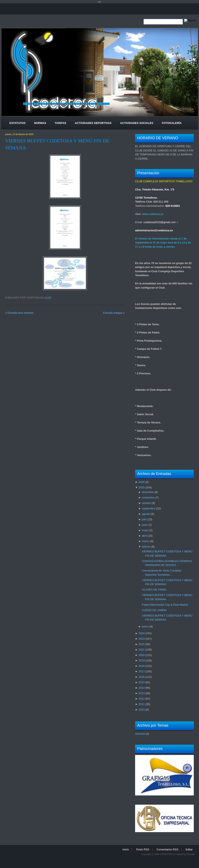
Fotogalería (172, 123)
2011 (141, 704)
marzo (146, 541)
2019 (141, 660)
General (140, 734)
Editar (189, 849)
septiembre (149, 508)
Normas (40, 123)
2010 (141, 710)
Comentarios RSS (167, 849)
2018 (141, 666)
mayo (145, 530)
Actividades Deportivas (93, 123)
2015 (141, 682)
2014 (141, 688)
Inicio (126, 849)
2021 (141, 650)
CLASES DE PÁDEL (154, 590)
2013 (141, 693)
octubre (146, 503)
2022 (141, 644)
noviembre (148, 498)
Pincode (191, 854)
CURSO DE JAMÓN (154, 610)
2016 (141, 677)
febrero (146, 547)
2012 (141, 699)
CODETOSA (166, 854)
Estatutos (17, 123)
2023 (141, 639)
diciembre (148, 492)
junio (145, 525)
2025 (141, 487)
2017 (141, 671)
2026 (141, 482)
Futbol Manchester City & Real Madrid (165, 605)
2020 (141, 655)
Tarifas (60, 123)
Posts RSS (143, 849)
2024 (141, 633)
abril (144, 536)
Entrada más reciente (21, 313)
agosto (146, 514)
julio (144, 519)
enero (145, 627)
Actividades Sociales (137, 123)
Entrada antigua (113, 313)
